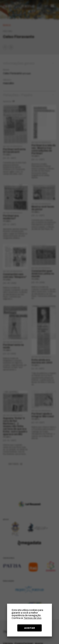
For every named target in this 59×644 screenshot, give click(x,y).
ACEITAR (30, 628)
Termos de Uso (32, 618)
